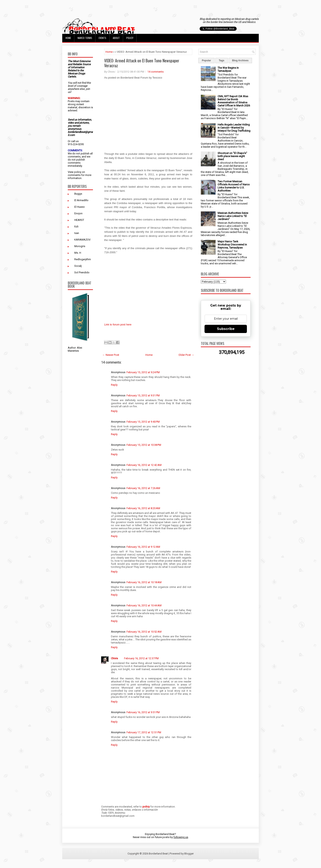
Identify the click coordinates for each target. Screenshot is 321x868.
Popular (206, 60)
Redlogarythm (83, 259)
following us (181, 837)
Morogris (80, 246)
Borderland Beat (158, 854)
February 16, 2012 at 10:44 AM (144, 605)
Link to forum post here (118, 325)
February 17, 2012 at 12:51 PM (144, 732)
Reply (114, 385)
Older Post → (186, 355)
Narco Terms (85, 38)
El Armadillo (81, 200)
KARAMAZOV (82, 240)
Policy (130, 38)
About (116, 38)
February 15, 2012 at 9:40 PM (143, 422)
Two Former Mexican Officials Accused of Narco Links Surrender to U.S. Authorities (234, 186)
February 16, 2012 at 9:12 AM (143, 547)
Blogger (189, 854)
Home (68, 38)
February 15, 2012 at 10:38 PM (144, 445)
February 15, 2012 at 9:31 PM (143, 395)
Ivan (77, 233)
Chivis (114, 658)
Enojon (78, 213)
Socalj (78, 266)
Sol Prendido (82, 272)
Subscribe (226, 329)
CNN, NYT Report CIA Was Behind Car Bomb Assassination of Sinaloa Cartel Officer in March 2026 (234, 101)
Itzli (76, 226)
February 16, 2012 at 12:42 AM (144, 465)
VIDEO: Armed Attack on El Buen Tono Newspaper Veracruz (142, 63)
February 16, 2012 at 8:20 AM (143, 508)
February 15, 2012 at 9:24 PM (143, 372)
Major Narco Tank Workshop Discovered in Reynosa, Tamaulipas (232, 245)
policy (78, 172)
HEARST (79, 220)
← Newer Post (111, 355)
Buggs (78, 194)
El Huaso (80, 207)
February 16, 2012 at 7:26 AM (143, 488)
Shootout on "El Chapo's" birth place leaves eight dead (232, 156)
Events (102, 38)
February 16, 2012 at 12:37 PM (141, 658)
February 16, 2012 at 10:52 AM (144, 632)
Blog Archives (240, 60)
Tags (222, 60)
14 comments (155, 72)
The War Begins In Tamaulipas (228, 69)
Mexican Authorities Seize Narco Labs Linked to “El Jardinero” (233, 216)
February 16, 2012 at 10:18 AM (144, 582)
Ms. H (78, 253)
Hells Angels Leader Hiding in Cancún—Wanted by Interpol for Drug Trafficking (234, 128)
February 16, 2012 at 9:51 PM (143, 712)
